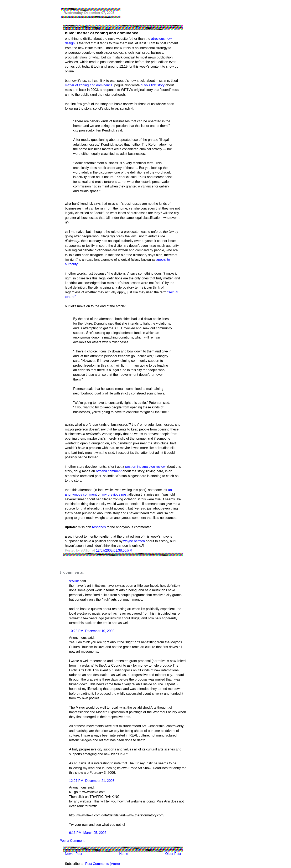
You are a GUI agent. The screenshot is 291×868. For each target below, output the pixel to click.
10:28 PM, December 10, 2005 (92, 631)
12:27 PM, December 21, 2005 (92, 781)
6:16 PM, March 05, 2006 (88, 833)
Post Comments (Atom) (103, 864)
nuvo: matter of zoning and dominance (102, 33)
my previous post (115, 494)
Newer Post (74, 854)
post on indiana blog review (145, 467)
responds (99, 527)
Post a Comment (72, 841)
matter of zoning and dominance (89, 85)
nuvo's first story (153, 85)
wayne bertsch (134, 541)
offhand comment (109, 471)
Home (124, 854)
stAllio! (74, 581)
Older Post (173, 854)
